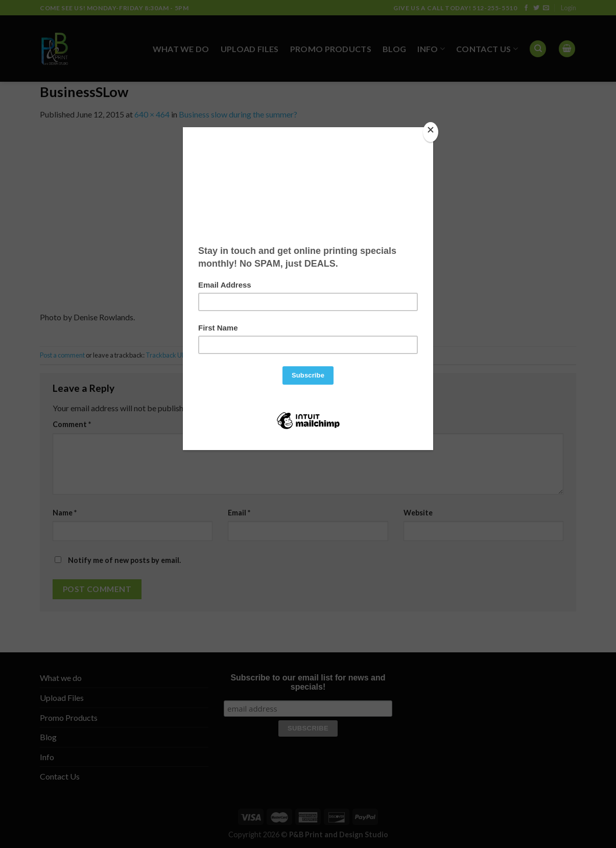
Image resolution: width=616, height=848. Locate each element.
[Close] (431, 132)
